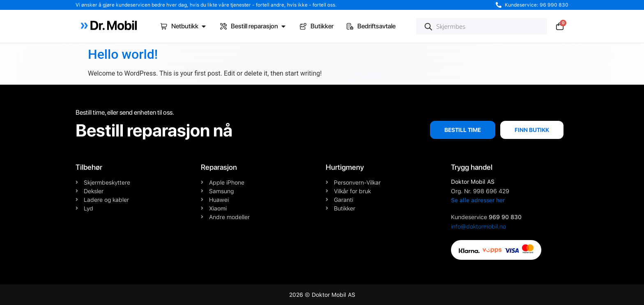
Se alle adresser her (478, 200)
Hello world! (123, 54)
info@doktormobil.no (478, 226)
